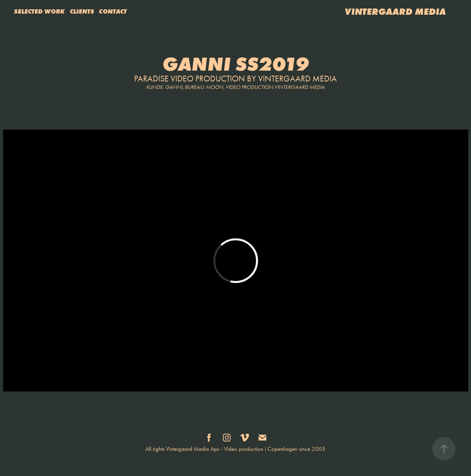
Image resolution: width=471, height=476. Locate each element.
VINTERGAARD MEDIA (395, 11)
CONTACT (113, 11)
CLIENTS (82, 11)
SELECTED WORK (39, 11)
